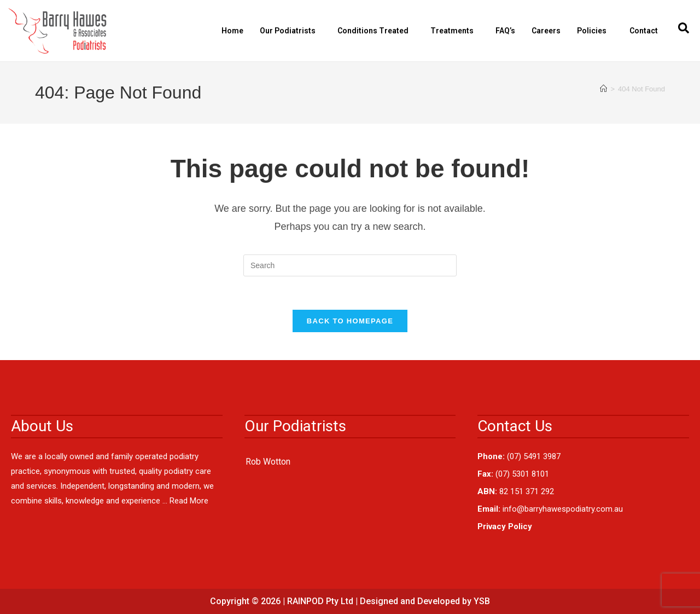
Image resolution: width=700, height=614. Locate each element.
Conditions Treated (376, 31)
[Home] (603, 89)
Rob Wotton (268, 462)
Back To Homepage (350, 321)
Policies (594, 31)
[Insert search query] (350, 265)
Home (232, 31)
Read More (189, 501)
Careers (546, 31)
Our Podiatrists (290, 31)
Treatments (455, 31)
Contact (644, 31)
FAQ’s (505, 31)
